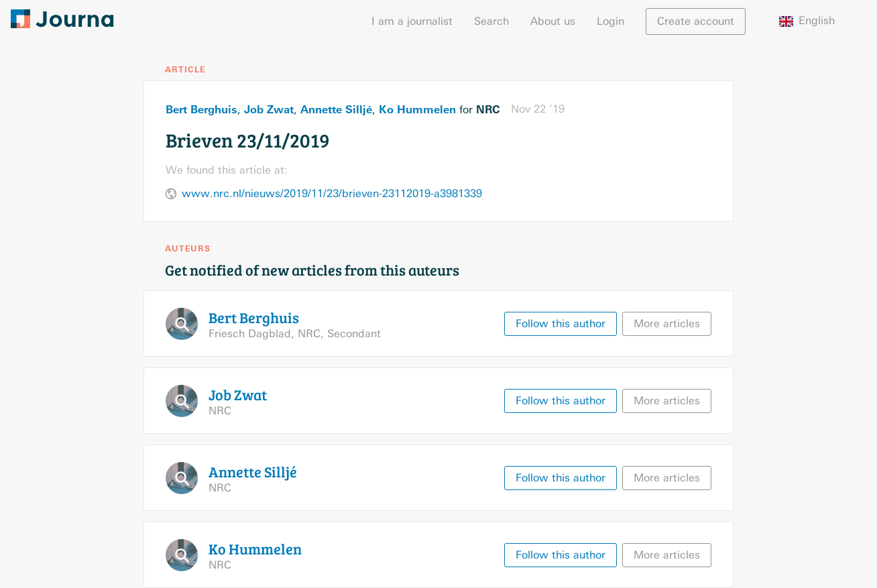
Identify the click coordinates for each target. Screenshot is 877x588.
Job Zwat (269, 109)
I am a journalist (412, 21)
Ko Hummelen (417, 109)
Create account (696, 21)
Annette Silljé (336, 109)
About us (553, 21)
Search (491, 21)
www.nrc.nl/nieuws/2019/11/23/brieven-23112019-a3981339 (332, 193)
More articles (667, 324)
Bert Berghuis (201, 109)
